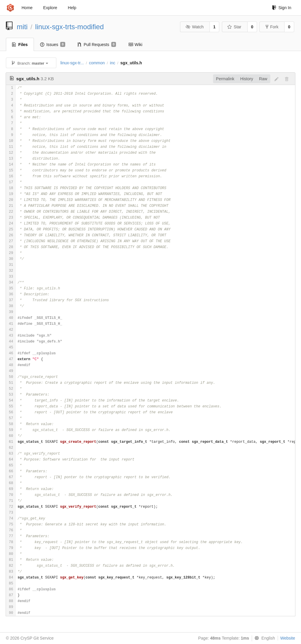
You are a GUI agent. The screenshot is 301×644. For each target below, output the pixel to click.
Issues (53, 45)
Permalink (225, 79)
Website (288, 638)
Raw (263, 79)
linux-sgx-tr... (72, 63)
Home (27, 8)
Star (234, 27)
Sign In (282, 8)
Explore (50, 8)
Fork (272, 27)
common (97, 63)
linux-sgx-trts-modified (69, 27)
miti (22, 27)
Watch (194, 27)
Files (20, 45)
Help (72, 8)
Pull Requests (97, 45)
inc (113, 63)
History (247, 79)
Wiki (135, 45)
